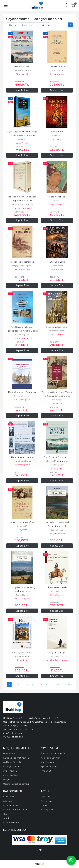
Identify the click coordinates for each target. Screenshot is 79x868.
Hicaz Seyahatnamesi (22, 457)
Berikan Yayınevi (57, 74)
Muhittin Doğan (57, 465)
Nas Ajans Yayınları (57, 534)
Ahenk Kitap (57, 269)
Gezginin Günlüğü (57, 652)
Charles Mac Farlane (22, 70)
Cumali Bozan (57, 266)
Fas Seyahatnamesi (22, 652)
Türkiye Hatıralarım (57, 67)
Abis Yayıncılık (22, 74)
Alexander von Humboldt (22, 204)
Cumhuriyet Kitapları (22, 338)
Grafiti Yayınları (57, 595)
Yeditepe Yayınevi (57, 204)
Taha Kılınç (22, 139)
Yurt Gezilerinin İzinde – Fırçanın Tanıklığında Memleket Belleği (22, 331)
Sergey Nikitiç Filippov (22, 266)
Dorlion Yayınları (57, 334)
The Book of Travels (57, 587)
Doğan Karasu (57, 530)
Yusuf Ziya (57, 400)
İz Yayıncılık (22, 530)
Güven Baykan (22, 335)
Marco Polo (57, 135)
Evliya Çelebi (57, 591)
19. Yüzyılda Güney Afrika (22, 522)
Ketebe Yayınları (22, 143)
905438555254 (10, 729)
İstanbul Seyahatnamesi (22, 262)
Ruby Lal (57, 200)
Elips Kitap (22, 660)
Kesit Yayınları (57, 468)
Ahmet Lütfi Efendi (22, 461)
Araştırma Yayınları (22, 400)
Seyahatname (57, 132)
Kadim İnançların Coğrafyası (22, 392)
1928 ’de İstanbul (22, 67)
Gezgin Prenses (57, 197)
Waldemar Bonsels (57, 331)
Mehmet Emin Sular (22, 396)
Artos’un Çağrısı (57, 262)
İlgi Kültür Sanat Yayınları (57, 660)
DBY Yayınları (57, 403)
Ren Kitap (57, 139)
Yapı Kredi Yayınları (22, 208)
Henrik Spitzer (57, 70)
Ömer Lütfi (22, 526)
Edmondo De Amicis (22, 656)
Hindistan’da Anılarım (57, 327)
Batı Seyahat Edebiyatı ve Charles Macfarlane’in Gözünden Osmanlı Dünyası (57, 461)
